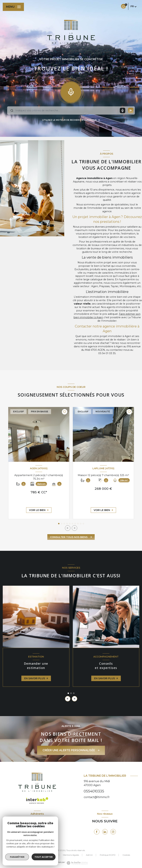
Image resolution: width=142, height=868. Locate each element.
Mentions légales (71, 855)
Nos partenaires (48, 855)
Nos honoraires (26, 855)
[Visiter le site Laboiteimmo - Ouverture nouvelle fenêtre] (77, 863)
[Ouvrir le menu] (13, 7)
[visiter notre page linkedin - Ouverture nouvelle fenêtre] (105, 832)
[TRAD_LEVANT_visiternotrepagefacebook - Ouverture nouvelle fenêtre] (97, 832)
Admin (89, 855)
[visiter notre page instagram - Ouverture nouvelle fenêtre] (113, 832)
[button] (75, 528)
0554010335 (94, 791)
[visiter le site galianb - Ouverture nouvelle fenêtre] (42, 832)
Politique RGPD (108, 855)
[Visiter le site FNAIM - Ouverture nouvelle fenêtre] (26, 832)
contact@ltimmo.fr (97, 797)
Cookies (126, 855)
